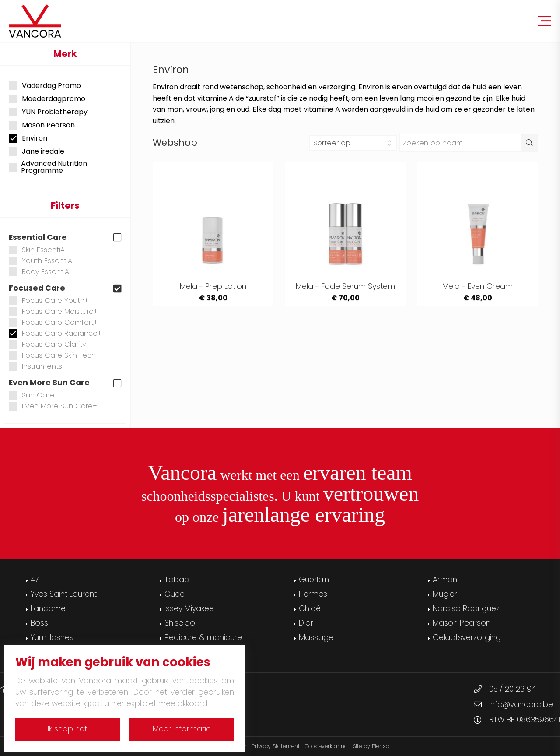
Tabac (177, 580)
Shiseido (180, 623)
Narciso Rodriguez (466, 608)
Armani (446, 580)
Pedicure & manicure (203, 637)
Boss (39, 623)
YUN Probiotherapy (48, 112)
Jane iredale (37, 151)
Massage (316, 637)
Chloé (310, 608)
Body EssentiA (39, 272)
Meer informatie (182, 729)
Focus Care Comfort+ (53, 322)
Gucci (175, 594)
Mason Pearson (42, 125)
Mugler (445, 594)
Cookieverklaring (326, 746)
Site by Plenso (371, 746)
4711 (37, 580)
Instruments (35, 366)
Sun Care (31, 395)
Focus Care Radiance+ (55, 333)
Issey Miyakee (189, 608)
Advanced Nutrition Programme (48, 167)
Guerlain (314, 580)
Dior (306, 623)
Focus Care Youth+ (49, 301)
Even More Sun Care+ (53, 406)
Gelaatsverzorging (467, 637)
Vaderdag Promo (45, 86)
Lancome (48, 608)
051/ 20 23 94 (513, 689)
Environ (28, 138)
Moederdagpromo (47, 99)
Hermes (313, 594)
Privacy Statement (276, 746)
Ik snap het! (68, 729)
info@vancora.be (521, 704)
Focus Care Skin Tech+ (54, 355)
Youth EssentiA (40, 261)
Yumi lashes (52, 637)
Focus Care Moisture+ (53, 311)
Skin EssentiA (37, 250)
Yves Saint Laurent (64, 594)
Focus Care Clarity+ (49, 344)
